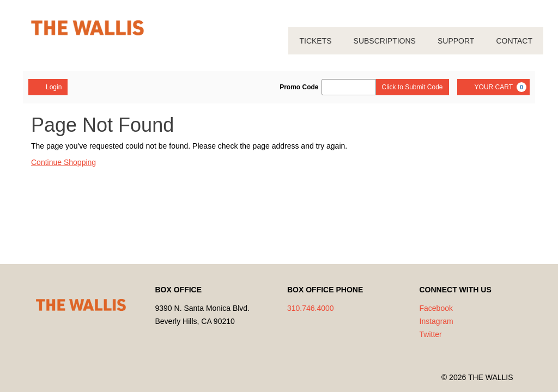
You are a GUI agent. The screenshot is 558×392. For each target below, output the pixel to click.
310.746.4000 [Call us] (311, 308)
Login (48, 87)
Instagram (436, 321)
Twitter (431, 334)
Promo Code (299, 87)
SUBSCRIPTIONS (385, 41)
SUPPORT (456, 41)
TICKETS (315, 41)
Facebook (436, 308)
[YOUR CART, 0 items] (493, 87)
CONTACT (514, 41)
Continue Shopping (63, 162)
